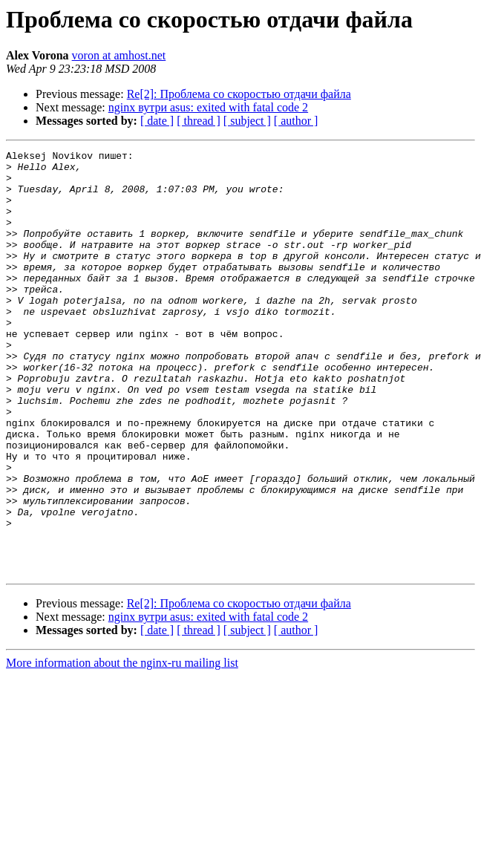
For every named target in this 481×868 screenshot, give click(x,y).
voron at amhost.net (119, 55)
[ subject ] (247, 121)
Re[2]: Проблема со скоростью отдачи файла (239, 94)
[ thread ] (199, 121)
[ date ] (157, 121)
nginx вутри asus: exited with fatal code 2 (208, 107)
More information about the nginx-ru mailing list (122, 747)
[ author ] (296, 121)
